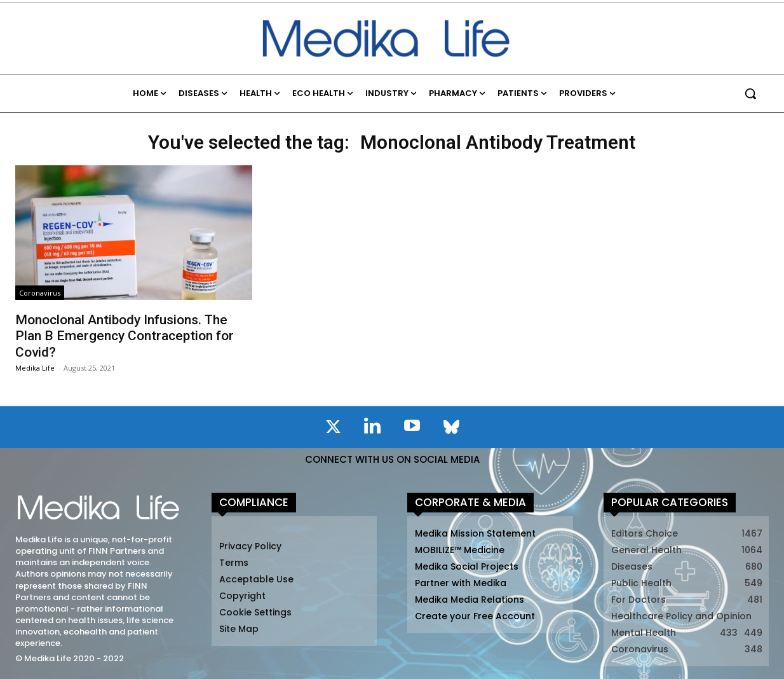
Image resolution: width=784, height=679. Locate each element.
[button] (750, 93)
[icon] (333, 429)
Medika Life (35, 368)
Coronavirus (40, 293)
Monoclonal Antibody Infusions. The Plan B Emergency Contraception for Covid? (125, 336)
